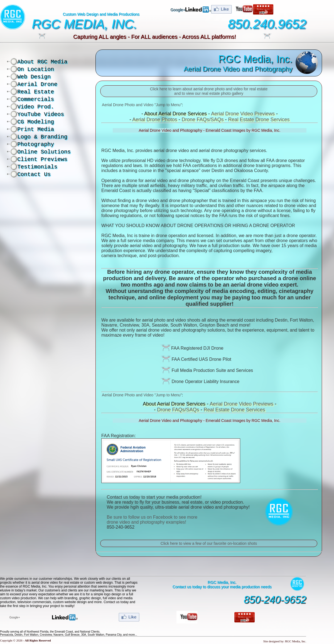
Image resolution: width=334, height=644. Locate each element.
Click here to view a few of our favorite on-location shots (209, 543)
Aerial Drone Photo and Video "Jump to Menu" (142, 105)
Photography (36, 144)
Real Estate (36, 92)
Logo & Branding (42, 137)
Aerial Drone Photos (155, 120)
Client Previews (42, 159)
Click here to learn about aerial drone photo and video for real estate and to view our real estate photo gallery (209, 91)
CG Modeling (36, 122)
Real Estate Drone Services (259, 120)
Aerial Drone (37, 84)
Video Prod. (36, 107)
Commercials (36, 99)
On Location (36, 69)
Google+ (178, 10)
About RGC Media (42, 62)
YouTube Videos (41, 114)
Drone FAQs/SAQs (202, 120)
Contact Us (34, 174)
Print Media (36, 129)
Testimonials (37, 167)
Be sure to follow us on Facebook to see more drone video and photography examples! (152, 520)
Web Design (34, 77)
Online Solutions (44, 152)
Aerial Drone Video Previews (243, 114)
